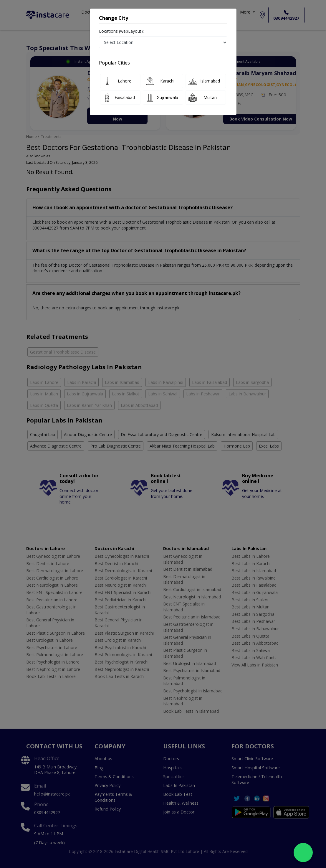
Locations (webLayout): (121, 31)
